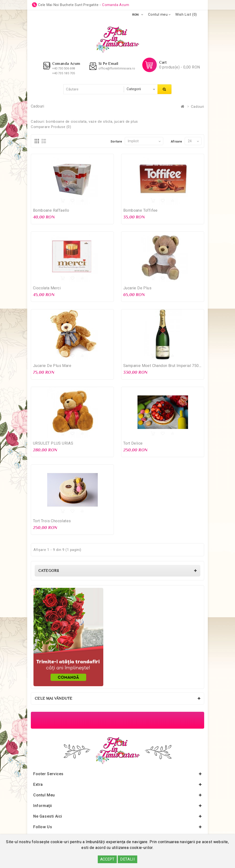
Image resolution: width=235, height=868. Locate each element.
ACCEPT (107, 859)
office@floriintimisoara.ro (117, 68)
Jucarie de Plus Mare (52, 366)
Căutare (164, 89)
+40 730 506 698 (64, 68)
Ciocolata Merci (47, 288)
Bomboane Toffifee (140, 210)
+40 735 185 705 (64, 73)
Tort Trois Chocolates (52, 521)
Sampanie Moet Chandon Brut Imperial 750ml (163, 366)
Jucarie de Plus (137, 288)
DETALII (127, 859)
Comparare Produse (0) (51, 127)
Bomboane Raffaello (51, 210)
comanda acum (116, 5)
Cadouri (198, 107)
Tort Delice (133, 443)
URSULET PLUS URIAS (53, 443)
